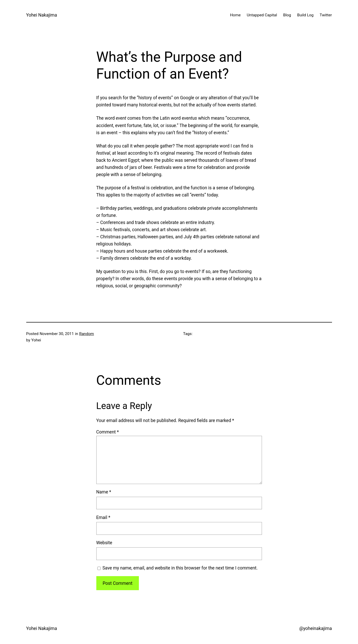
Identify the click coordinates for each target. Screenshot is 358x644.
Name (104, 492)
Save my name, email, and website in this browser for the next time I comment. (180, 568)
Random (87, 334)
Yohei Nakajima (42, 15)
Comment (108, 432)
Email (103, 517)
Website (104, 543)
